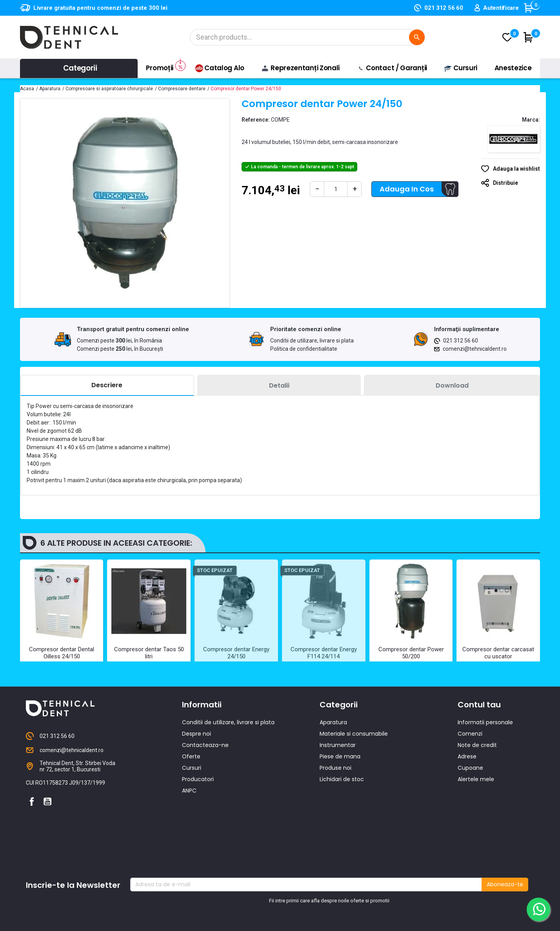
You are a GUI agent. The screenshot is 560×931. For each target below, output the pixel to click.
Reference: (256, 120)
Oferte (191, 796)
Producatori (198, 818)
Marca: (531, 120)
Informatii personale (485, 762)
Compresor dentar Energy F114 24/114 (324, 653)
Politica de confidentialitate (304, 349)
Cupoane (470, 807)
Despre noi (196, 773)
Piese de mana (340, 796)
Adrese (467, 796)
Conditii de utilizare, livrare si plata (312, 341)
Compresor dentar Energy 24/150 (236, 653)
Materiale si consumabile (354, 773)
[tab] (107, 385)
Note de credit (477, 784)
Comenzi (470, 773)
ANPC (189, 830)
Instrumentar (338, 784)
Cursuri (192, 807)
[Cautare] (307, 37)
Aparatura (333, 762)
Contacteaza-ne (205, 784)
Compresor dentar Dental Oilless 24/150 (62, 653)
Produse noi (335, 807)
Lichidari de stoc (342, 818)
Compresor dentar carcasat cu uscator (498, 653)
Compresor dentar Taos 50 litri (149, 653)
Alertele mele (476, 818)
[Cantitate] (336, 189)
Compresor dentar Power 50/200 (411, 653)
